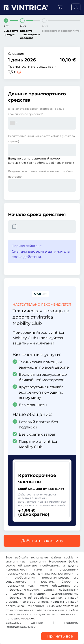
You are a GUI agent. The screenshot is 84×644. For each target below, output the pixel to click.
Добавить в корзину (42, 541)
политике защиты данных (25, 606)
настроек (28, 618)
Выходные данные (24, 623)
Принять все (60, 636)
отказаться (71, 606)
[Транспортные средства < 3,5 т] (19, 72)
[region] (42, 641)
